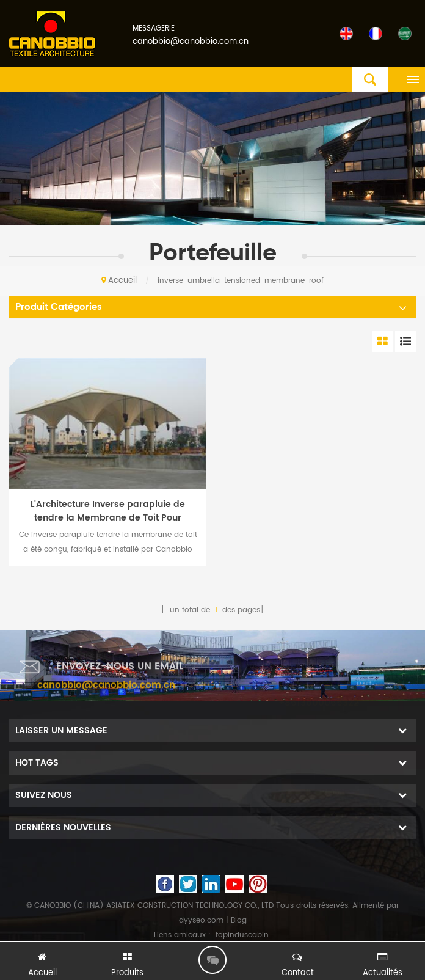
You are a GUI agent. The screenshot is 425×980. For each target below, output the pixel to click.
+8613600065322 (319, 700)
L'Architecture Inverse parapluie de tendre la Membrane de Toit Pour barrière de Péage (108, 511)
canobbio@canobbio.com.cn (191, 42)
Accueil (119, 281)
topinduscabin (242, 935)
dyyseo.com (201, 920)
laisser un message (212, 960)
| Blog (235, 920)
